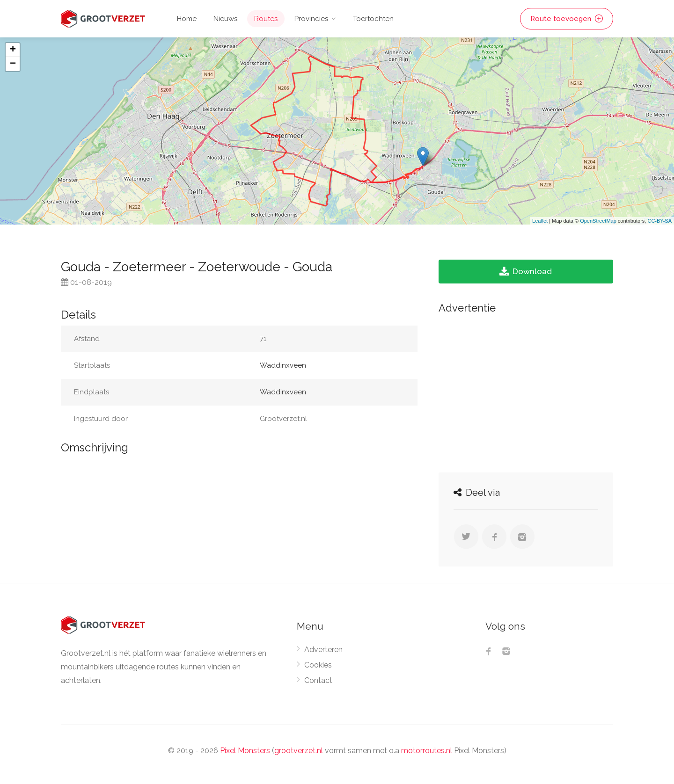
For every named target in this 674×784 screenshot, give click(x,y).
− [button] (13, 64)
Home (187, 19)
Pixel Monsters (245, 751)
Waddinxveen (283, 365)
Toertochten (373, 19)
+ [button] (13, 50)
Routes (266, 19)
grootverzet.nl (299, 751)
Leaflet (540, 221)
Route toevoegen (567, 19)
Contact (318, 680)
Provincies (311, 19)
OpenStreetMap (598, 221)
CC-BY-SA (659, 221)
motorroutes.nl (427, 751)
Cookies (318, 665)
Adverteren (323, 650)
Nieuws (225, 19)
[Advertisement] (526, 391)
